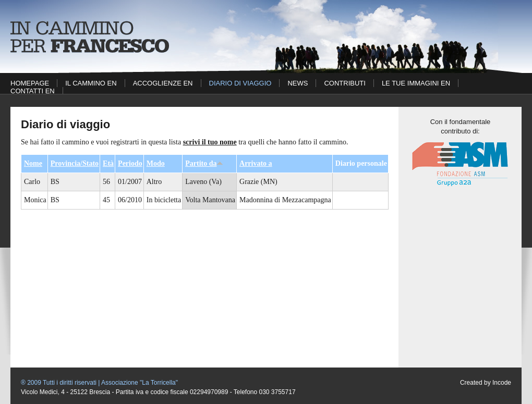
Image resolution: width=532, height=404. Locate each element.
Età (108, 163)
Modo (156, 163)
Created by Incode (486, 383)
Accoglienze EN (163, 83)
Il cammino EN (91, 83)
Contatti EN (33, 91)
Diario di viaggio (240, 83)
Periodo (130, 163)
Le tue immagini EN (416, 83)
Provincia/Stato (75, 163)
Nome (33, 163)
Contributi (344, 83)
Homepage (30, 83)
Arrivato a (256, 163)
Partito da (204, 163)
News (298, 83)
